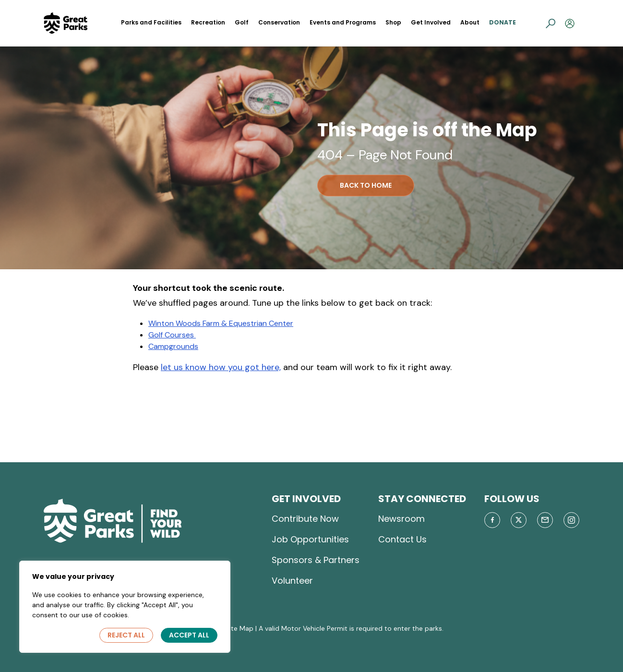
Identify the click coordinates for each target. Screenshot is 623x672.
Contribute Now (305, 519)
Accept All (189, 635)
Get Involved (431, 22)
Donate (503, 22)
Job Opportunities (310, 539)
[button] (551, 23)
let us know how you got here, (221, 367)
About (470, 22)
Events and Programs (343, 22)
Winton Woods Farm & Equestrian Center (221, 323)
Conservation (279, 22)
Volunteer (292, 581)
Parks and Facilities (151, 22)
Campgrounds (173, 346)
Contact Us (402, 539)
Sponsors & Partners (316, 560)
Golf (242, 22)
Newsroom (401, 519)
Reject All (126, 635)
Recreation (208, 22)
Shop (393, 22)
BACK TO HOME (366, 185)
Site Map (239, 628)
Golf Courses (172, 335)
